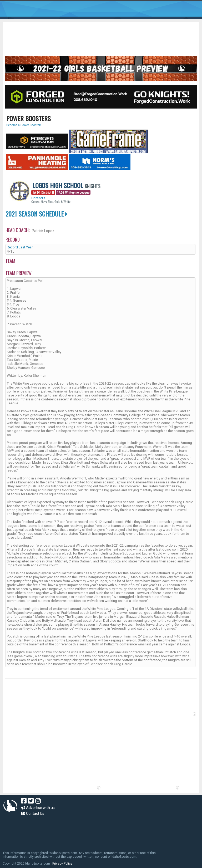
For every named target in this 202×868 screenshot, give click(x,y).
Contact (38, 198)
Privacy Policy (62, 864)
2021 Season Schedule (37, 214)
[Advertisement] (101, 36)
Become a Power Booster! (24, 125)
